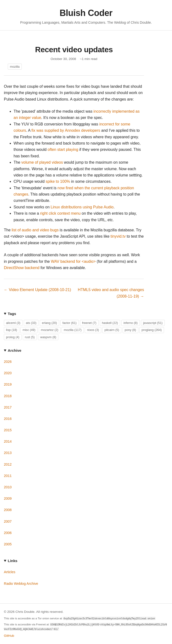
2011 (8, 476)
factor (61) (70, 323)
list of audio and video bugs (35, 230)
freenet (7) (89, 323)
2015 (8, 430)
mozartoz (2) (50, 330)
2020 (8, 373)
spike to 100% (58, 181)
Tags (12, 314)
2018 (8, 396)
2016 (8, 419)
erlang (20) (49, 323)
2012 (8, 464)
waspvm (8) (48, 337)
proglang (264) (152, 330)
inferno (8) (131, 323)
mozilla (15, 67)
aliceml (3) (13, 323)
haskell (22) (110, 323)
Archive (15, 350)
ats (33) (31, 323)
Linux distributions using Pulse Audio (82, 207)
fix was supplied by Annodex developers (66, 130)
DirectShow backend (22, 268)
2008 (8, 510)
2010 (8, 487)
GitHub (9, 636)
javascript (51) (153, 323)
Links (13, 561)
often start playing (63, 150)
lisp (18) (12, 330)
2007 (8, 521)
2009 (8, 498)
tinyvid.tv (118, 236)
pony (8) (130, 330)
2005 (8, 544)
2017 (8, 407)
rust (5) (30, 337)
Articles (10, 572)
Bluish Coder (86, 13)
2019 (8, 384)
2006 (8, 533)
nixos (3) (93, 330)
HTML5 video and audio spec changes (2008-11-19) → (111, 293)
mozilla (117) (73, 330)
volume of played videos (42, 162)
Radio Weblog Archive (21, 584)
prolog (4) (13, 337)
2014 (8, 441)
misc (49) (29, 330)
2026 (8, 362)
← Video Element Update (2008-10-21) (37, 290)
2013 (8, 453)
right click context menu (60, 213)
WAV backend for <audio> (73, 261)
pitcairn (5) (112, 330)
